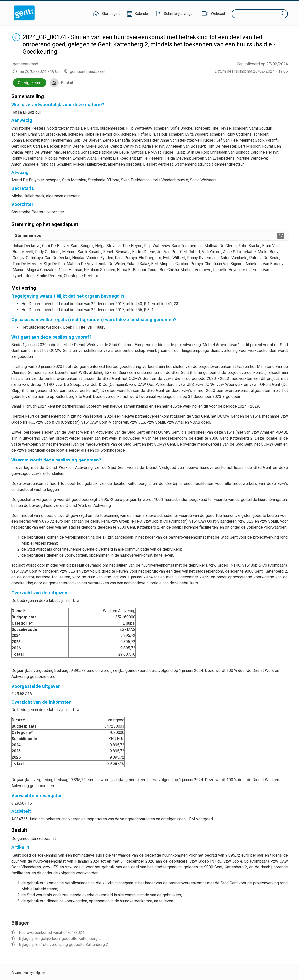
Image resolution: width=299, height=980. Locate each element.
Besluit (67, 83)
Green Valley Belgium (30, 973)
